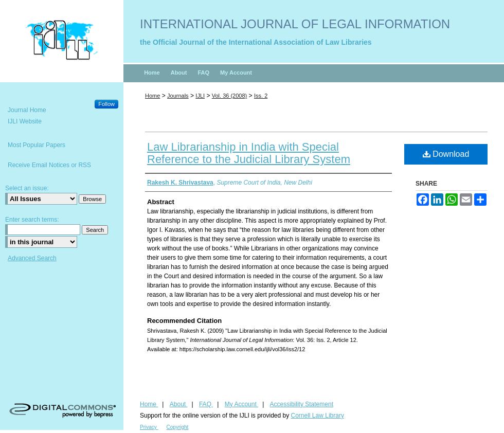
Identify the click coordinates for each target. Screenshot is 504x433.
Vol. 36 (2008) (230, 96)
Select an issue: (27, 188)
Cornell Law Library (318, 416)
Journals (178, 96)
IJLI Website (25, 121)
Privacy (149, 427)
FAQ (206, 404)
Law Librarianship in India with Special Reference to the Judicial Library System (249, 153)
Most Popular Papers (37, 145)
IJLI (200, 96)
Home (152, 96)
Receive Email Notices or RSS (49, 165)
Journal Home (27, 110)
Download (446, 154)
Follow (106, 104)
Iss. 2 (261, 96)
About (179, 404)
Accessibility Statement (302, 404)
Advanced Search (32, 258)
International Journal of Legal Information (295, 24)
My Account (241, 404)
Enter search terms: (32, 220)
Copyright (178, 427)
